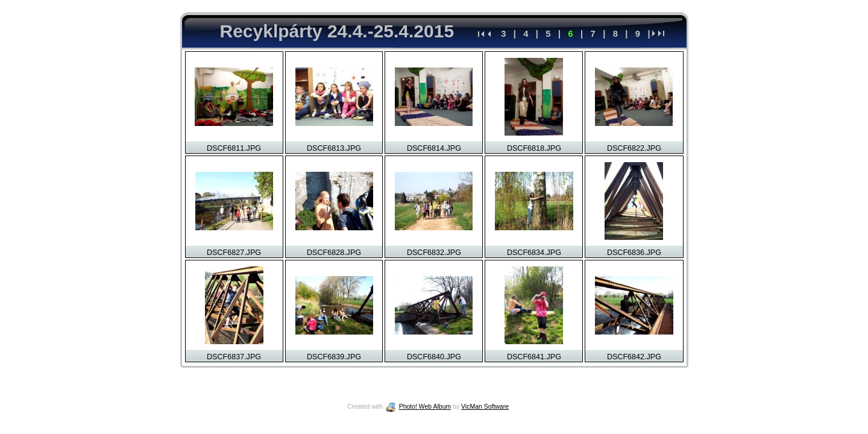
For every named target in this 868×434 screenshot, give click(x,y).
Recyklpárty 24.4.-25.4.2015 (337, 31)
